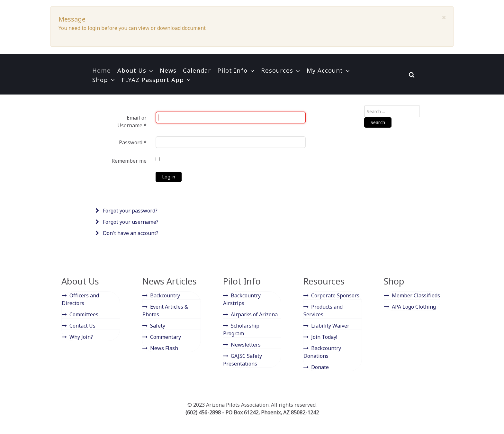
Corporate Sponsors (335, 295)
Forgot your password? (130, 211)
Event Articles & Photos (165, 311)
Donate (320, 367)
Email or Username (132, 122)
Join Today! (324, 337)
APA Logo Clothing (414, 307)
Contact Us (82, 326)
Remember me (129, 161)
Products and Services (323, 311)
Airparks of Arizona (254, 314)
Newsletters (246, 345)
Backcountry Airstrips (242, 299)
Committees (84, 314)
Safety (158, 326)
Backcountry (165, 295)
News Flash (164, 348)
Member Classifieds (416, 295)
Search (378, 122)
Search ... (364, 106)
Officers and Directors (80, 299)
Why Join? (81, 337)
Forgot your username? (130, 222)
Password (133, 142)
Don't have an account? (130, 233)
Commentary (166, 337)
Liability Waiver (330, 326)
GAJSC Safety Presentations (243, 360)
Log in (169, 177)
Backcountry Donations (322, 352)
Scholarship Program (241, 330)
